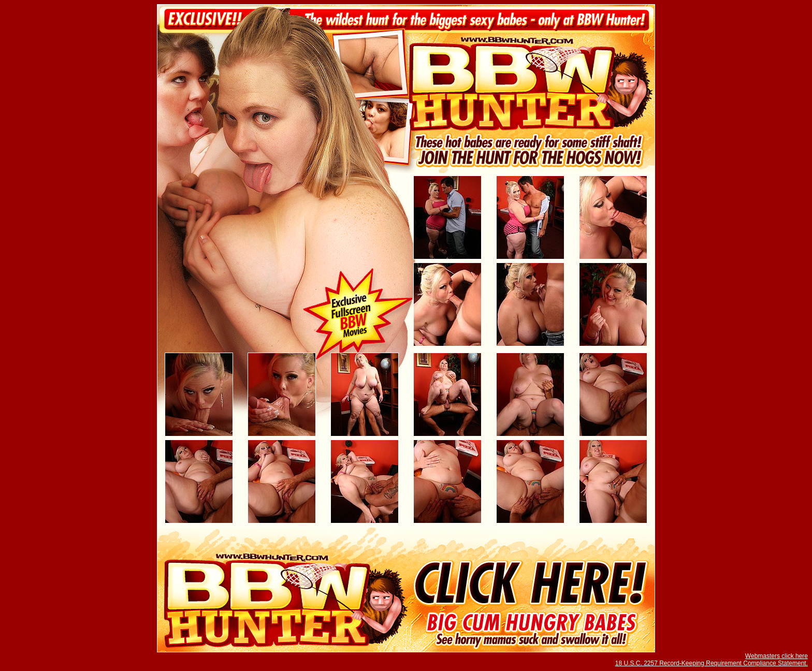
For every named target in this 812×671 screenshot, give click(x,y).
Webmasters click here (777, 656)
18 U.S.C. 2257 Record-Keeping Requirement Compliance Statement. (712, 663)
